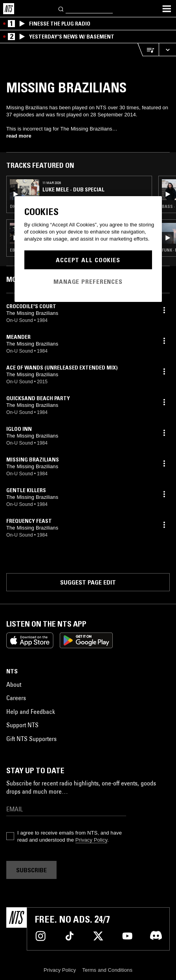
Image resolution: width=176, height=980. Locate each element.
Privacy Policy (91, 840)
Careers (16, 698)
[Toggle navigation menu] (167, 9)
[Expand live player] (167, 50)
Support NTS (22, 725)
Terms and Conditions (107, 970)
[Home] (9, 9)
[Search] (61, 8)
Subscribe (31, 870)
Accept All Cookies (88, 260)
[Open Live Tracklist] (148, 50)
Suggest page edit (88, 582)
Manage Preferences (88, 281)
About (14, 684)
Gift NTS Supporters (31, 739)
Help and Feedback (31, 712)
